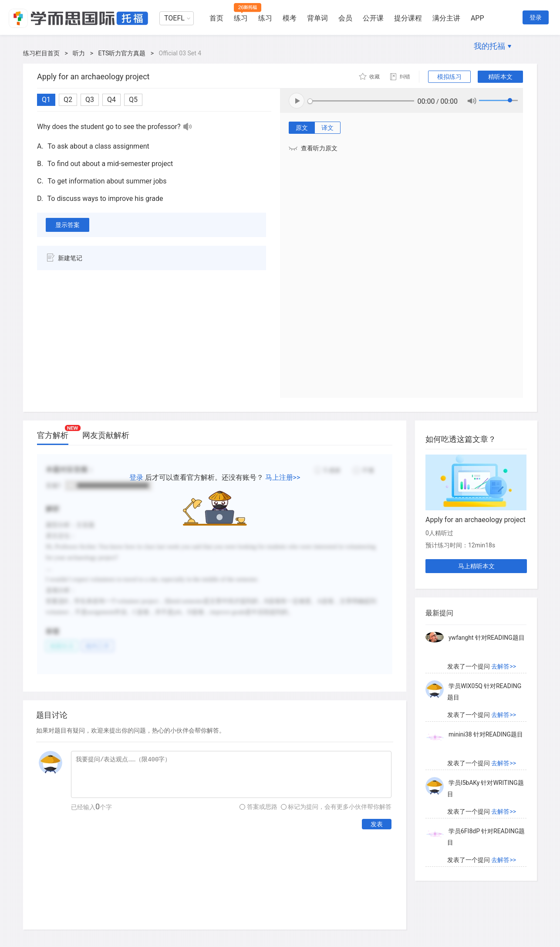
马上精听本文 (476, 566)
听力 (79, 53)
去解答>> (504, 666)
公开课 (373, 18)
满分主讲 (446, 18)
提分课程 (408, 18)
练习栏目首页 (41, 53)
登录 (536, 17)
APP (477, 18)
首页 (216, 18)
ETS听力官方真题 (122, 53)
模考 (290, 18)
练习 (241, 18)
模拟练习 (449, 77)
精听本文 (500, 77)
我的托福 (489, 46)
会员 (345, 18)
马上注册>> (283, 477)
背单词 (317, 18)
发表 (377, 824)
